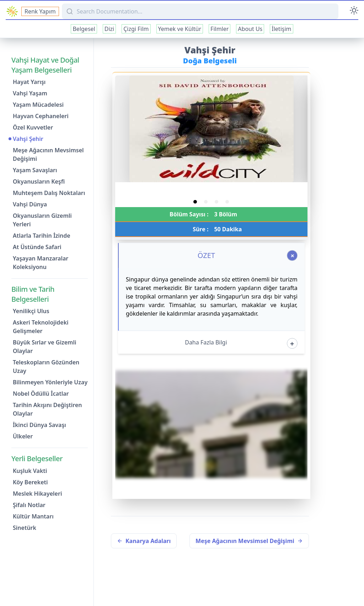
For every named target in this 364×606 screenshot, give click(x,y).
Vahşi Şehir (28, 139)
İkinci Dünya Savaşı (39, 425)
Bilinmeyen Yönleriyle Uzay (50, 382)
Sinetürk (25, 528)
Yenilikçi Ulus (31, 311)
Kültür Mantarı (33, 516)
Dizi (109, 29)
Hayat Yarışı (29, 82)
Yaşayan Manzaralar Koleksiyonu (41, 263)
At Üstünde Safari (37, 247)
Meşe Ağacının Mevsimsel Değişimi (48, 154)
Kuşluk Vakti (30, 471)
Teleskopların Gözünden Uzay (46, 367)
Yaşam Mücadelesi (38, 105)
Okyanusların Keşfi (39, 181)
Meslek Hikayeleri (37, 494)
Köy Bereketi (30, 482)
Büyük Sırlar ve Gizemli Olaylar (45, 347)
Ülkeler (23, 436)
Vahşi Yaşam (30, 93)
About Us (250, 29)
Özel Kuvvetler (33, 127)
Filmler (220, 29)
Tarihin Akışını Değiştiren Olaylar (47, 409)
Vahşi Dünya (30, 204)
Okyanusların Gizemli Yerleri (42, 220)
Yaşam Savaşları (35, 170)
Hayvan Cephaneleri (41, 116)
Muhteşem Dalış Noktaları (49, 193)
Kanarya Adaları (144, 541)
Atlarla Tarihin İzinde (42, 236)
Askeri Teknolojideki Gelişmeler (41, 327)
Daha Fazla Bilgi (206, 342)
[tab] (195, 202)
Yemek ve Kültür (180, 29)
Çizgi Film (136, 29)
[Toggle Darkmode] (354, 11)
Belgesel (84, 29)
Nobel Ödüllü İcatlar (41, 394)
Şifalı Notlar (29, 505)
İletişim (281, 29)
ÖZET (206, 255)
